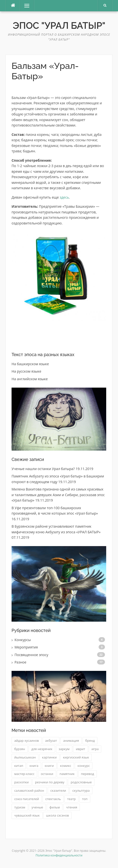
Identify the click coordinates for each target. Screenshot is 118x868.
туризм (20, 807)
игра (95, 749)
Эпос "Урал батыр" (59, 26)
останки (47, 774)
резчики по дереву (50, 782)
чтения (72, 807)
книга (34, 766)
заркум (64, 749)
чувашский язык (27, 815)
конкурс (84, 766)
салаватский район (29, 790)
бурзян (20, 749)
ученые (37, 807)
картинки (49, 757)
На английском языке (30, 379)
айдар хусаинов (27, 741)
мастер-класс (24, 774)
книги (49, 766)
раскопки (22, 782)
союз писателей (27, 799)
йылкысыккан (25, 757)
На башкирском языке (30, 364)
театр (71, 799)
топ (85, 799)
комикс (66, 766)
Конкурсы (23, 640)
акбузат (51, 741)
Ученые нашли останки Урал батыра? (43, 469)
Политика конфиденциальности (59, 855)
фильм (55, 807)
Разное (20, 662)
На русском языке (26, 371)
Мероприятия (26, 647)
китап (19, 766)
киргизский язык (76, 757)
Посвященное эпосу (31, 655)
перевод (87, 774)
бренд (90, 741)
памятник (67, 774)
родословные (81, 782)
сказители (58, 790)
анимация (71, 741)
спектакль (53, 799)
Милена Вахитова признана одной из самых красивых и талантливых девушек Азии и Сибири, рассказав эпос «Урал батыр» (58, 495)
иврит (80, 749)
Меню (25, 6)
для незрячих (42, 749)
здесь (64, 197)
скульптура (81, 790)
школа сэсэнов (57, 815)
